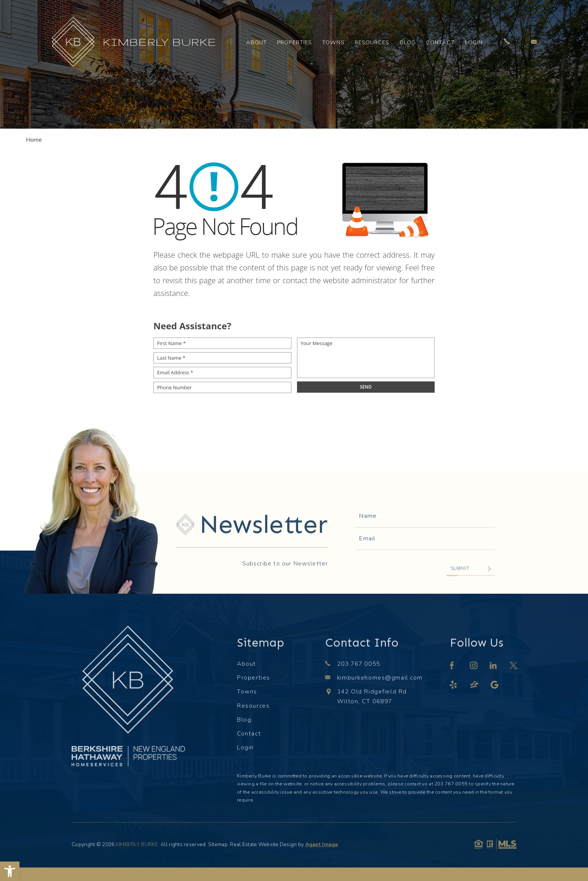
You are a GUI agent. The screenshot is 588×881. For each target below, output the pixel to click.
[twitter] (514, 666)
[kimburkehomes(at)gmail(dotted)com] (534, 42)
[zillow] (475, 686)
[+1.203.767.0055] (507, 42)
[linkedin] (493, 666)
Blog (408, 42)
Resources (372, 42)
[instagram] (474, 666)
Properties (295, 42)
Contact (440, 42)
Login (474, 42)
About (257, 42)
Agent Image (322, 844)
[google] (495, 686)
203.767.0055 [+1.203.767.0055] (359, 664)
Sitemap (218, 844)
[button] (10, 871)
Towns (333, 42)
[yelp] (454, 686)
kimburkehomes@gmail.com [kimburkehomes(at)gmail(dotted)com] (380, 678)
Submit (460, 594)
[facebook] (452, 666)
